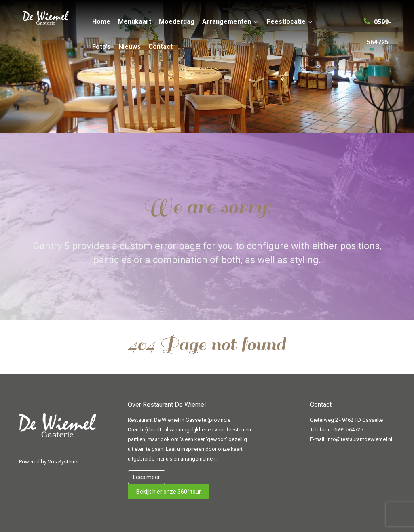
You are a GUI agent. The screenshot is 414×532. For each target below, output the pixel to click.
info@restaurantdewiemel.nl (359, 439)
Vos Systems (63, 462)
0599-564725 (348, 430)
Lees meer (147, 477)
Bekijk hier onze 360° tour (169, 492)
